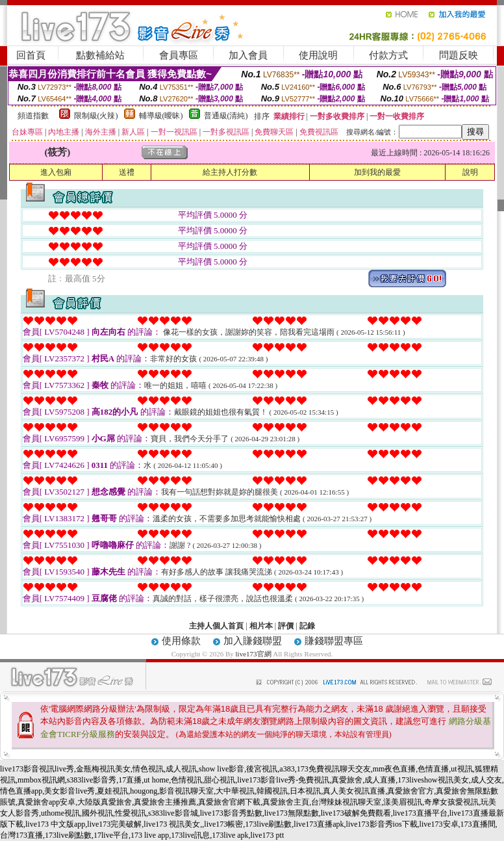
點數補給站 (100, 55)
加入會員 (248, 55)
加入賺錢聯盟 (253, 641)
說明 (470, 172)
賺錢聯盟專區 (334, 641)
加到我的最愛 (377, 172)
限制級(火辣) (96, 116)
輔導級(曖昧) (161, 116)
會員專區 (179, 55)
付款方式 (388, 55)
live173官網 (254, 654)
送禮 (127, 172)
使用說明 (318, 55)
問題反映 (459, 55)
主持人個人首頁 (216, 626)
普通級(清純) (226, 116)
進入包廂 (56, 172)
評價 (286, 626)
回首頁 (31, 55)
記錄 (307, 626)
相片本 (261, 626)
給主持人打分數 (230, 172)
